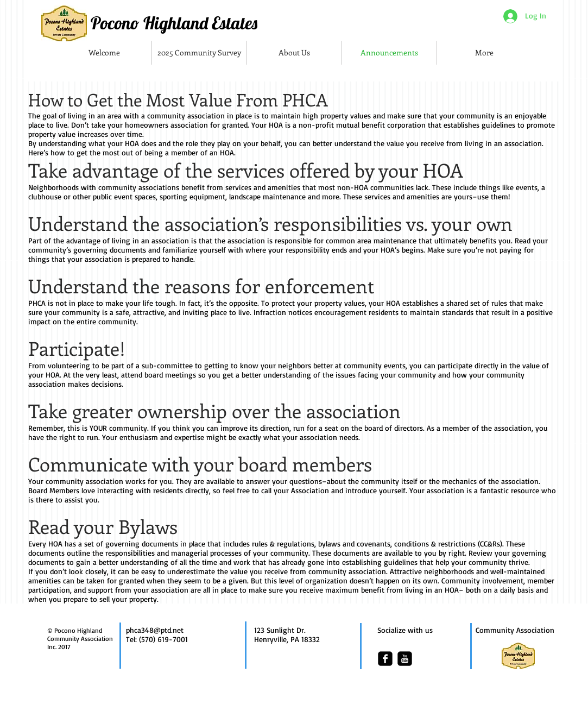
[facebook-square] (385, 659)
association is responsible (270, 240)
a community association (183, 115)
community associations (140, 187)
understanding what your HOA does (97, 143)
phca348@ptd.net (155, 630)
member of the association (487, 428)
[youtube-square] (405, 659)
